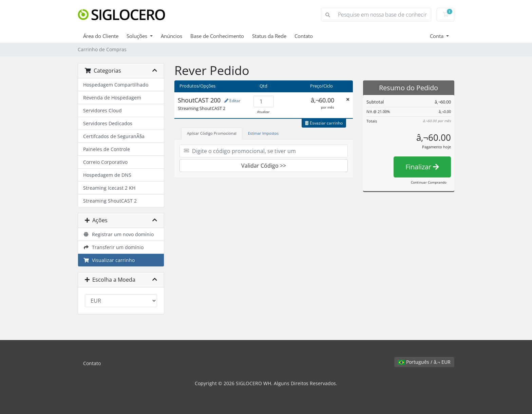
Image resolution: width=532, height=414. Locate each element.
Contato (304, 36)
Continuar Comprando (429, 182)
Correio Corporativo (105, 162)
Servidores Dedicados (108, 123)
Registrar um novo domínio (118, 234)
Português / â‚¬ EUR (424, 362)
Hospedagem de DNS (107, 175)
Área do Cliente (101, 36)
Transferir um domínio (113, 247)
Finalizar (422, 167)
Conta (437, 36)
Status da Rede (269, 36)
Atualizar (263, 112)
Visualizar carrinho (109, 260)
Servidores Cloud (102, 110)
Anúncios (172, 36)
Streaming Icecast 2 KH (109, 188)
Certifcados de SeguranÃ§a (114, 136)
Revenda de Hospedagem (112, 98)
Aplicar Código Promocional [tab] (212, 133)
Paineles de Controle (107, 149)
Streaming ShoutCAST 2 (110, 201)
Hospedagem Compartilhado (116, 85)
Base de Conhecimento (217, 36)
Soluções (138, 36)
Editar (232, 101)
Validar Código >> (264, 166)
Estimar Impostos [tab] (263, 133)
